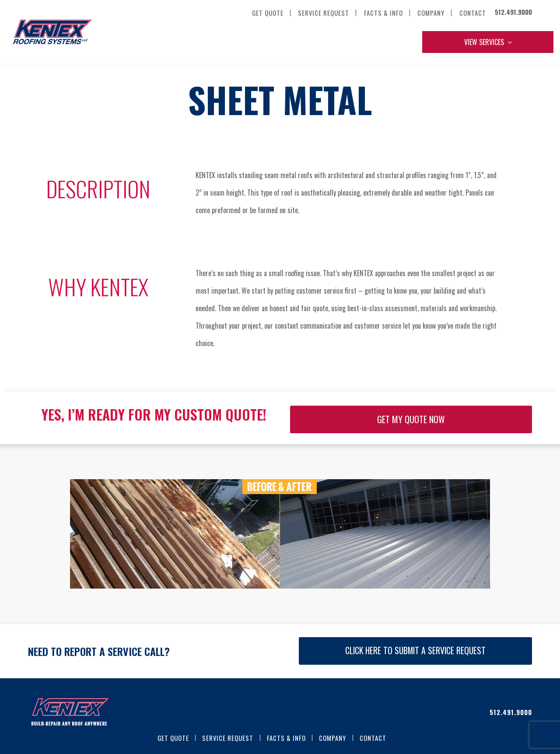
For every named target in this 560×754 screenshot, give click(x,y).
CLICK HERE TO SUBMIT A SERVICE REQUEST (415, 651)
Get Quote (173, 738)
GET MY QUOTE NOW (411, 419)
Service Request (228, 738)
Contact (373, 738)
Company (332, 738)
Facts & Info (286, 738)
